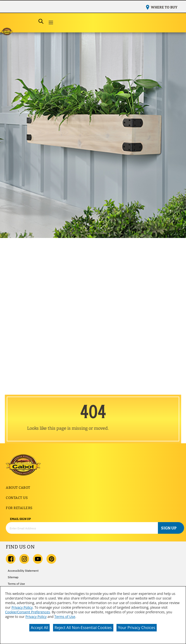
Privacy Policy (22, 607)
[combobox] (25, 21)
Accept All (39, 628)
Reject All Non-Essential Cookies (83, 628)
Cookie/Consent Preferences (27, 612)
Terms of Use (65, 617)
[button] (51, 23)
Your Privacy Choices (137, 628)
